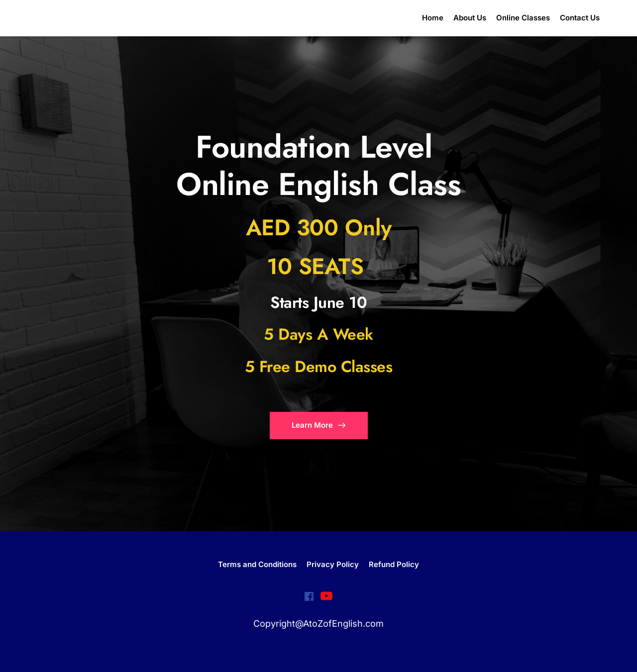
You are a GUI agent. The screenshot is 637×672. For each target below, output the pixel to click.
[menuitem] (433, 18)
